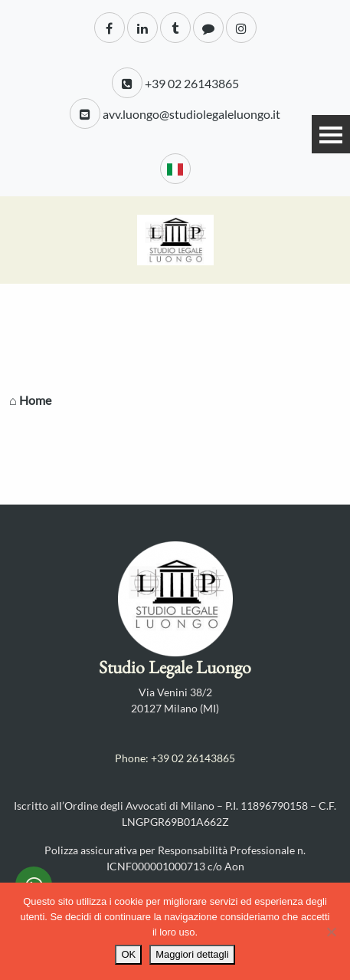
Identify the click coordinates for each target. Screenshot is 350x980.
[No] (331, 932)
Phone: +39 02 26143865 (175, 758)
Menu (331, 134)
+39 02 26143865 (175, 83)
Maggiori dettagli (192, 954)
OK (128, 954)
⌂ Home (30, 400)
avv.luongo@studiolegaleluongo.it (175, 113)
